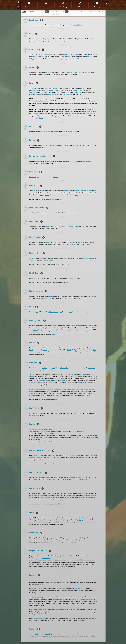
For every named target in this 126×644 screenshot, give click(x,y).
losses (39, 59)
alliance (34, 258)
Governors (48, 72)
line (61, 312)
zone (37, 312)
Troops (31, 177)
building (34, 88)
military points (92, 193)
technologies (59, 395)
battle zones (70, 374)
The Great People (63, 5)
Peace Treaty (66, 132)
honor (47, 195)
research (33, 413)
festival (38, 161)
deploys (90, 378)
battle (83, 227)
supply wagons (73, 500)
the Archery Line (35, 332)
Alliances (48, 132)
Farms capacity (73, 72)
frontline (35, 330)
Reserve (51, 370)
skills (37, 72)
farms (43, 57)
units (41, 195)
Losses (46, 101)
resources (55, 193)
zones (71, 312)
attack (34, 191)
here (56, 199)
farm (69, 57)
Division (81, 326)
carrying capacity (48, 500)
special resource (67, 298)
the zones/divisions (92, 328)
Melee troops (90, 326)
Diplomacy (97, 5)
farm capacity (77, 92)
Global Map (29, 5)
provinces (52, 145)
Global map (72, 538)
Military (80, 5)
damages (32, 393)
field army (66, 191)
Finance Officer (48, 298)
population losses (69, 54)
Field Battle (37, 588)
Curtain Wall (50, 458)
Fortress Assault (38, 597)
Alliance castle (43, 213)
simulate (77, 389)
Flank (37, 370)
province (46, 54)
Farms (76, 54)
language (82, 520)
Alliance (88, 556)
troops (43, 191)
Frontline (65, 328)
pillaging (89, 191)
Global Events (66, 556)
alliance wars (69, 560)
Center (31, 370)
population (34, 57)
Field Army (81, 242)
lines (56, 312)
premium (84, 395)
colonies (52, 542)
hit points (73, 213)
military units (64, 368)
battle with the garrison (46, 498)
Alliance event (46, 558)
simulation (32, 395)
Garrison (45, 350)
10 (107, 2)
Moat (42, 458)
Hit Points (71, 242)
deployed (36, 177)
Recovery (71, 227)
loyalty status (49, 260)
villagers (40, 54)
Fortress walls (33, 496)
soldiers (73, 496)
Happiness (75, 145)
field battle (54, 326)
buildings (41, 456)
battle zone (47, 376)
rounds (54, 334)
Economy (46, 5)
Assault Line (90, 599)
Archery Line (74, 326)
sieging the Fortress (80, 191)
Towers (38, 458)
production (52, 433)
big (85, 145)
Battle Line (32, 580)
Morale (53, 348)
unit (80, 374)
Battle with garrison (39, 618)
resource (46, 433)
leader (35, 278)
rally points (76, 542)
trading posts (59, 542)
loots (51, 193)
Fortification (50, 442)
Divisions (77, 588)
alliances (43, 132)
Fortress (56, 177)
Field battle (52, 312)
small (90, 145)
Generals (48, 227)
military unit (39, 352)
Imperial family (77, 25)
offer (50, 296)
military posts (67, 542)
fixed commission (87, 258)
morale (74, 391)
